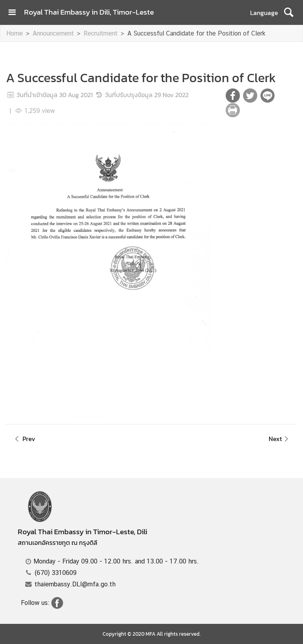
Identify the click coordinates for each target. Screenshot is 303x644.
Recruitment (101, 33)
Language (264, 13)
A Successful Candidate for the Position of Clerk (196, 33)
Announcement (53, 33)
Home (15, 33)
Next (280, 439)
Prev (24, 439)
